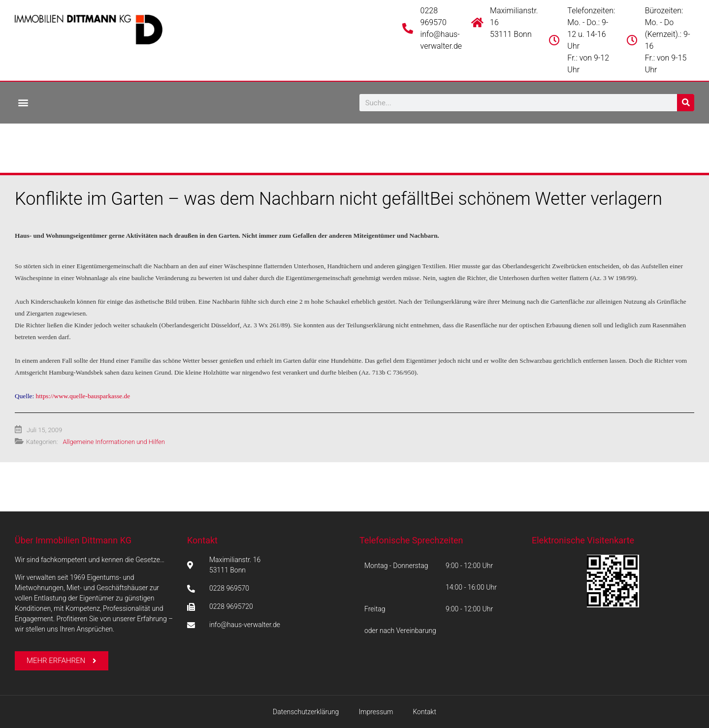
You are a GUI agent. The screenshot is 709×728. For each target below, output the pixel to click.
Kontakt (202, 540)
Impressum (376, 712)
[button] (23, 102)
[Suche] (686, 103)
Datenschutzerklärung (306, 712)
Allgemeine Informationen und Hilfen (113, 442)
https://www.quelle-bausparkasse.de (83, 396)
